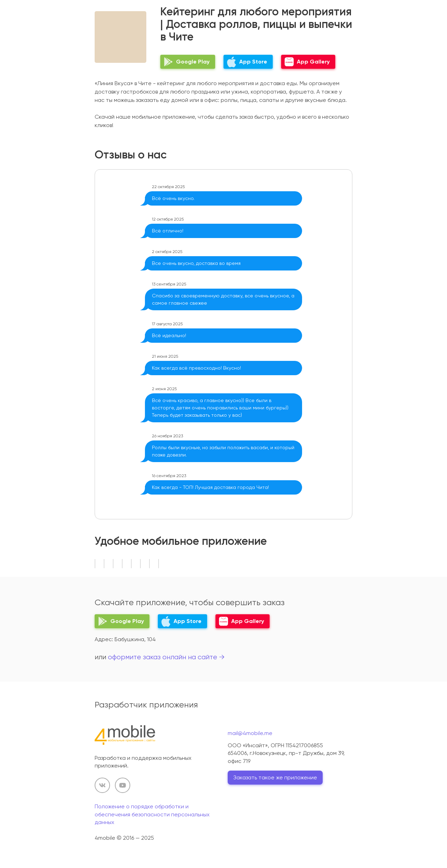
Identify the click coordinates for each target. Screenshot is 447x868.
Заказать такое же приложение (275, 777)
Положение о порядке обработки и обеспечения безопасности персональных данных (152, 814)
